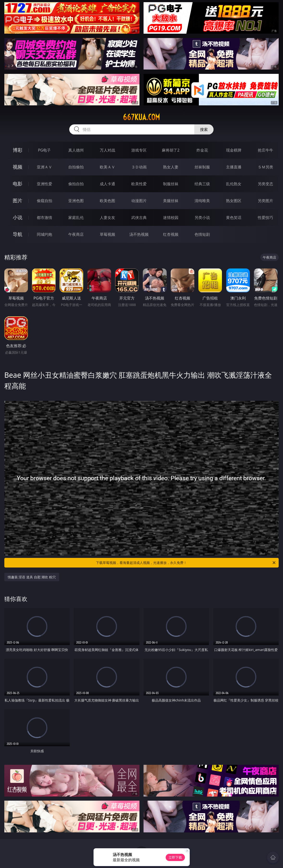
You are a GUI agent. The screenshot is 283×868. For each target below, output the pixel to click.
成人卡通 (107, 184)
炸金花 (202, 150)
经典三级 (202, 184)
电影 (18, 184)
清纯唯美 (202, 201)
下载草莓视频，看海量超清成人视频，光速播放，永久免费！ (186, 563)
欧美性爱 (139, 184)
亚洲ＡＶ (44, 167)
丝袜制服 (202, 167)
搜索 (204, 129)
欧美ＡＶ (107, 167)
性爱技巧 (265, 217)
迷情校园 (171, 217)
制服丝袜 (171, 184)
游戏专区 (139, 150)
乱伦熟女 (234, 184)
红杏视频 (171, 234)
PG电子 (44, 150)
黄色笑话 (234, 217)
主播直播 (234, 167)
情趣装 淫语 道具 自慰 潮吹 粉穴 (32, 577)
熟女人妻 (171, 167)
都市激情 (44, 217)
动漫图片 (139, 201)
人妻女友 (107, 217)
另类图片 (265, 201)
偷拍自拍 (76, 184)
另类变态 (265, 184)
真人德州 (76, 150)
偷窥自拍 (44, 201)
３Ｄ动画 (139, 167)
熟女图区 (234, 201)
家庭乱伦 (76, 217)
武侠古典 (139, 217)
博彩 (18, 150)
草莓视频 (107, 234)
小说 (18, 217)
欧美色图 (107, 201)
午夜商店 (76, 234)
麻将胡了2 (171, 150)
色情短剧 (202, 234)
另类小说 (202, 217)
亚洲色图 (76, 201)
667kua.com (141, 117)
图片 (18, 201)
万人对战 (107, 150)
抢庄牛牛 (265, 150)
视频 (18, 167)
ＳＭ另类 (265, 167)
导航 (18, 234)
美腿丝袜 (171, 201)
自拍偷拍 (76, 167)
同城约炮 (44, 234)
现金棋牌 (234, 150)
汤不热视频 (139, 234)
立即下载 (175, 857)
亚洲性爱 (44, 184)
